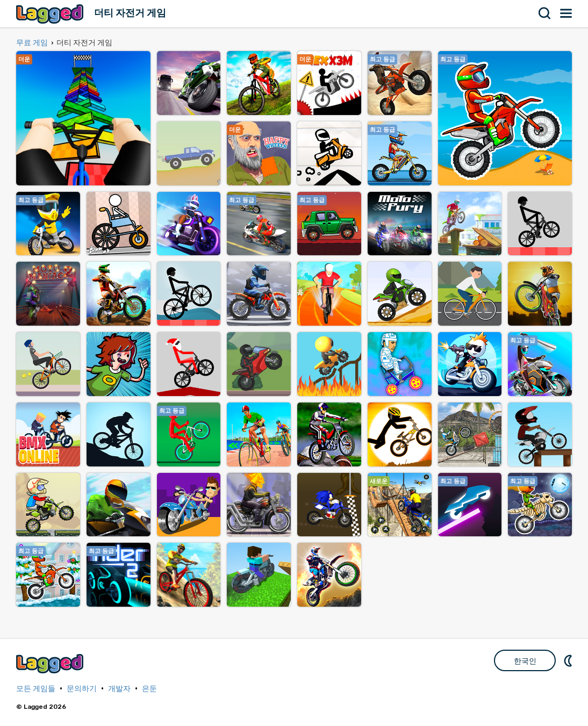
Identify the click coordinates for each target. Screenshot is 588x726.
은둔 (149, 689)
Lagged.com (51, 663)
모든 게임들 (36, 689)
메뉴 (567, 13)
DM (569, 660)
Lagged (51, 14)
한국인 (525, 661)
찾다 (545, 13)
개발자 (119, 689)
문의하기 (82, 689)
